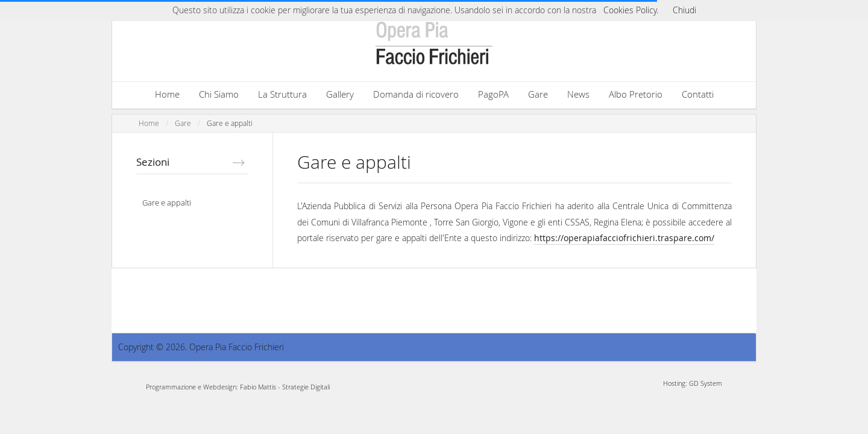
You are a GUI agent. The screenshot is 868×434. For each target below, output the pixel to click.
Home (167, 94)
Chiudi (684, 10)
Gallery (340, 94)
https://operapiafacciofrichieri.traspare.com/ (624, 238)
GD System (706, 383)
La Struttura (282, 94)
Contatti (698, 94)
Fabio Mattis (258, 387)
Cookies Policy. (631, 10)
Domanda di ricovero (416, 94)
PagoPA (493, 94)
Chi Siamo (219, 94)
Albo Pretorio (636, 94)
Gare (538, 94)
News (578, 94)
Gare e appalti (230, 123)
